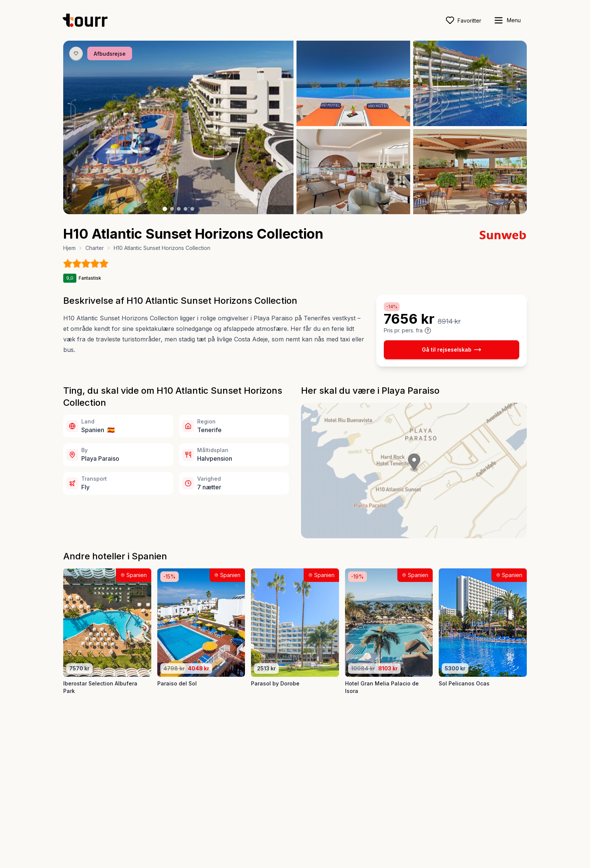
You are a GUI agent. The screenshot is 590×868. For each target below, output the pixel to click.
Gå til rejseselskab (452, 350)
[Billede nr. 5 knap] (192, 209)
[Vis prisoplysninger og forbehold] (428, 330)
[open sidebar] (507, 20)
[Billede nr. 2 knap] (172, 209)
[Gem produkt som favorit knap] (76, 53)
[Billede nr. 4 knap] (186, 209)
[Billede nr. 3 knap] (179, 209)
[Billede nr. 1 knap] (165, 209)
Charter (95, 248)
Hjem (69, 248)
